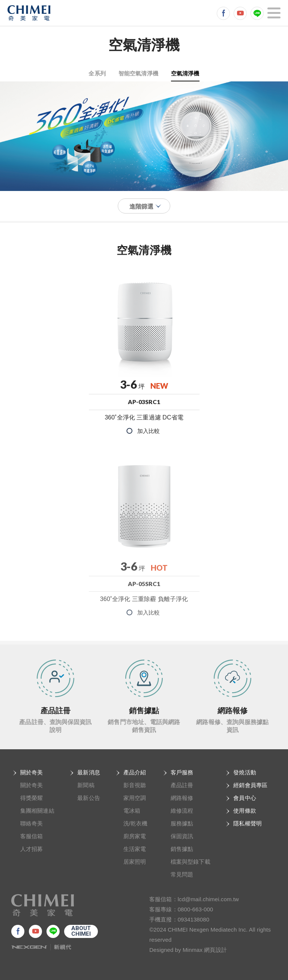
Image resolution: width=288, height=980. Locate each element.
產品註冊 (182, 785)
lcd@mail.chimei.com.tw (208, 899)
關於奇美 (31, 772)
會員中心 (244, 798)
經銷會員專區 (250, 785)
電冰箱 (132, 811)
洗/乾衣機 (136, 823)
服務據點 (182, 823)
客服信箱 (31, 836)
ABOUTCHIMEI (81, 931)
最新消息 (88, 772)
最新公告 (88, 798)
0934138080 (193, 919)
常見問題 (182, 874)
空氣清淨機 (185, 73)
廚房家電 (135, 836)
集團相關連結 (37, 811)
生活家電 (135, 849)
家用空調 (135, 798)
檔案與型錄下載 (190, 862)
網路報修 (182, 798)
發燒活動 (244, 772)
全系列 (97, 73)
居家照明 (135, 862)
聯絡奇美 (31, 823)
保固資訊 (182, 836)
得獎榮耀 (31, 798)
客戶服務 (182, 772)
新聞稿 (86, 785)
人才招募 (31, 849)
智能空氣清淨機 (138, 73)
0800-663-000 (196, 909)
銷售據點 (182, 849)
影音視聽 (135, 785)
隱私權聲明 (247, 823)
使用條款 (244, 811)
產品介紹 (135, 772)
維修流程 (182, 811)
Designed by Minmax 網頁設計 (188, 950)
